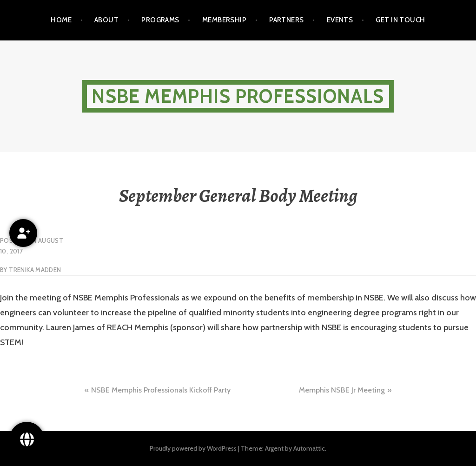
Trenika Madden (35, 270)
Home (61, 20)
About (106, 20)
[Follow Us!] (27, 439)
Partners (287, 20)
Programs (160, 20)
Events (340, 20)
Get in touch (400, 20)
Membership (225, 20)
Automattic (309, 448)
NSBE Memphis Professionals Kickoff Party (161, 390)
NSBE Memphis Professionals (238, 96)
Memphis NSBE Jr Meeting (342, 390)
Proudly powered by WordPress (193, 448)
